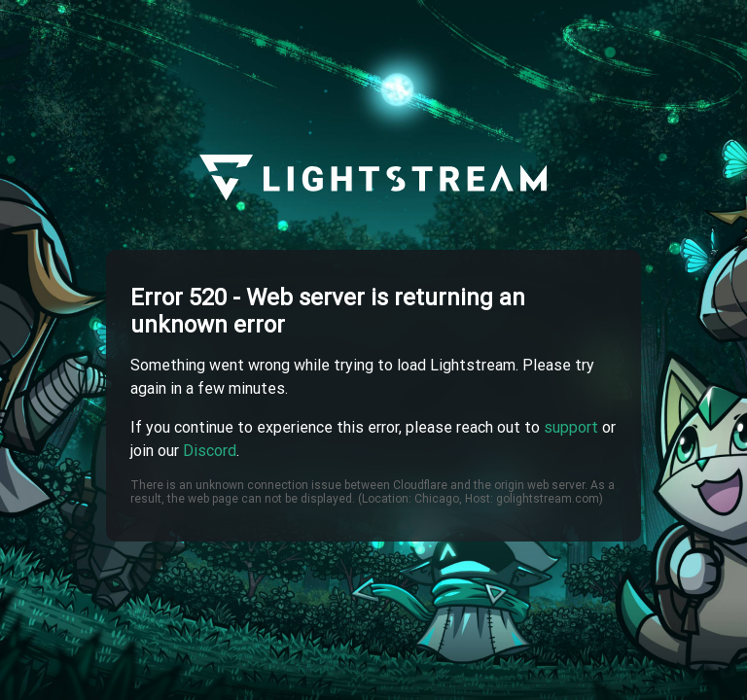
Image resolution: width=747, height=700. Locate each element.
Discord (210, 451)
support (571, 427)
